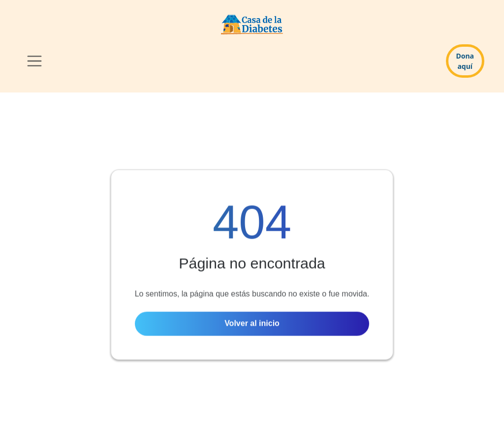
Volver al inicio (252, 324)
